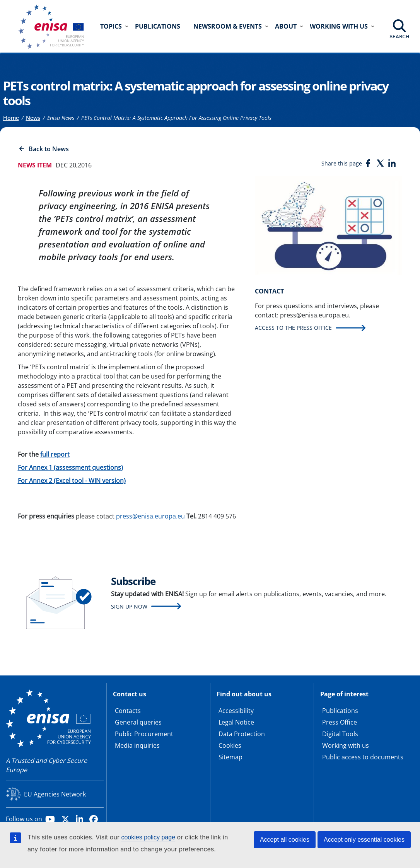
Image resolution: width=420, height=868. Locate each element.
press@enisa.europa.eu (150, 516)
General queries (138, 722)
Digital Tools (340, 734)
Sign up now (129, 606)
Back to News (49, 149)
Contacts (128, 711)
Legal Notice (236, 722)
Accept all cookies (285, 840)
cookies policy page (148, 837)
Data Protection (242, 734)
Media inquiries (137, 745)
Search (399, 36)
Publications (158, 26)
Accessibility (236, 711)
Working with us (346, 745)
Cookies (230, 745)
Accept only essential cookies (364, 840)
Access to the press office (293, 328)
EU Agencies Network (55, 794)
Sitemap (230, 757)
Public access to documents (363, 757)
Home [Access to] (11, 118)
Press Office (340, 722)
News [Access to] (33, 118)
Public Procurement (144, 734)
